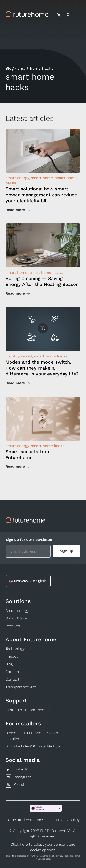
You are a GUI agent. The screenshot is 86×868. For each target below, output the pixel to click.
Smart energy (17, 611)
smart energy (17, 178)
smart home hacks (46, 273)
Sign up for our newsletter (29, 540)
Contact (12, 679)
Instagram (22, 777)
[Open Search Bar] (68, 15)
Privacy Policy (63, 856)
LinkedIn (21, 769)
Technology (15, 649)
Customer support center (27, 710)
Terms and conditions (25, 820)
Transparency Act (21, 687)
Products (13, 626)
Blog (10, 68)
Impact (12, 656)
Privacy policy (68, 820)
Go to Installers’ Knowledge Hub (33, 746)
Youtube (21, 785)
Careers (12, 672)
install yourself (19, 356)
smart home (42, 178)
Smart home (16, 618)
